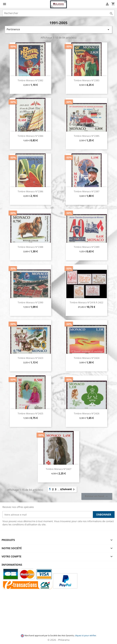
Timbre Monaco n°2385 (87, 136)
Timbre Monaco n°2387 (87, 191)
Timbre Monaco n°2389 (87, 247)
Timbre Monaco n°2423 (30, 358)
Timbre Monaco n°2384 (30, 136)
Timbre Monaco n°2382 (30, 80)
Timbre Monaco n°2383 (87, 80)
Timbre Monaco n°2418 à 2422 (86, 302)
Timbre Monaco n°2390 (30, 302)
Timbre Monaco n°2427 (59, 469)
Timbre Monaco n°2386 (30, 191)
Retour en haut (97, 496)
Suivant (69, 489)
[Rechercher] (58, 13)
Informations (12, 565)
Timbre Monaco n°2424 (87, 358)
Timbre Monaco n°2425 (30, 413)
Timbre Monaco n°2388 (30, 247)
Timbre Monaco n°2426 (87, 413)
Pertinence (58, 30)
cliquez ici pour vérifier (85, 636)
